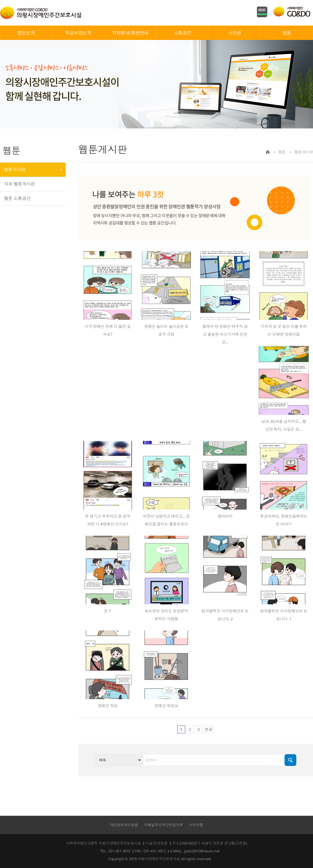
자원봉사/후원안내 (130, 33)
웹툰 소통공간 (17, 198)
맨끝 (209, 729)
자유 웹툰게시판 (19, 184)
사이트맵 (196, 825)
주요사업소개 (78, 33)
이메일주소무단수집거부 (164, 825)
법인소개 (26, 33)
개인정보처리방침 (124, 825)
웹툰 (287, 33)
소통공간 (183, 33)
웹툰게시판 (15, 170)
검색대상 (78, 139)
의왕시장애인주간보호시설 (41, 13)
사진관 (235, 33)
